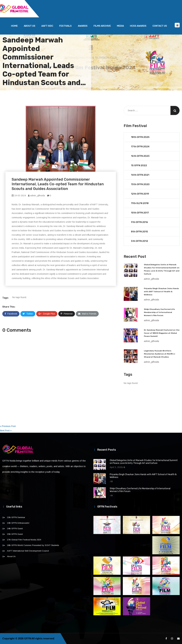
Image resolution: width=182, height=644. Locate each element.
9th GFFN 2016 (139, 222)
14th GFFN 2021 (140, 175)
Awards (83, 26)
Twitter (28, 314)
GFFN (28, 639)
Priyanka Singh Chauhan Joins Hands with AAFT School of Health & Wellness (161, 292)
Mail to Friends (87, 314)
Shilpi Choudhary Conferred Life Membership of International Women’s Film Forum (159, 312)
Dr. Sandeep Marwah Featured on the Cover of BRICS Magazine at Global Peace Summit (162, 333)
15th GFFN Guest (15, 534)
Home (14, 26)
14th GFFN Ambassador (18, 523)
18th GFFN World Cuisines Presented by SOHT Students (33, 545)
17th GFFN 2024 (140, 147)
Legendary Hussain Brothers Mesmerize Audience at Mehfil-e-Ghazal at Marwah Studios (160, 354)
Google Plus (47, 314)
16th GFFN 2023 (140, 156)
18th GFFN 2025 (140, 137)
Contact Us (160, 26)
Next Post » (6, 431)
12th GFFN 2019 (140, 194)
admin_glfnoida (36, 196)
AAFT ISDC (47, 26)
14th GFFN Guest (15, 529)
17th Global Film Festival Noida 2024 (24, 540)
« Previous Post (8, 426)
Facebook (11, 314)
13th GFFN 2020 (140, 184)
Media (120, 26)
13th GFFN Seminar (16, 517)
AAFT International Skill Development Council (28, 551)
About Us (30, 26)
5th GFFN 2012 (139, 241)
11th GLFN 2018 (140, 203)
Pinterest (67, 314)
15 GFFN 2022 (139, 165)
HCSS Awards (138, 26)
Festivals (65, 26)
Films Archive (102, 26)
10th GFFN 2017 (140, 213)
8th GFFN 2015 (139, 232)
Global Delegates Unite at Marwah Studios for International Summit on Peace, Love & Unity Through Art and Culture (144, 462)
